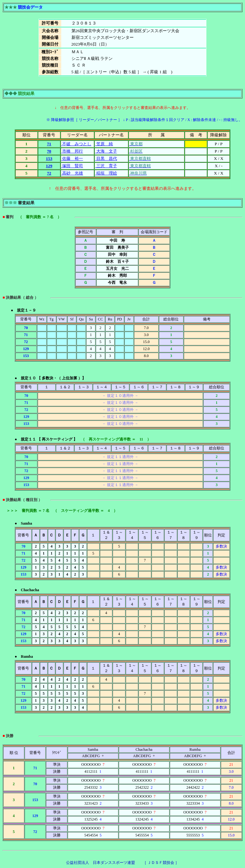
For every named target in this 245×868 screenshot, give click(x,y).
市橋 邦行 (72, 151)
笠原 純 (104, 144)
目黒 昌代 (106, 158)
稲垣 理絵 (106, 173)
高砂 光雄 (72, 173)
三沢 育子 (106, 166)
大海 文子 (106, 151)
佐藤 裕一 (72, 158)
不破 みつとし (76, 144)
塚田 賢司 (72, 166)
